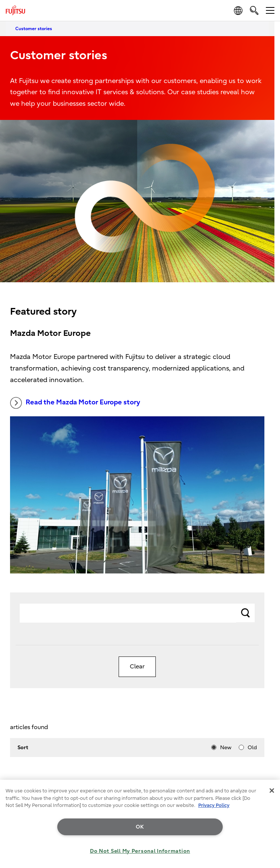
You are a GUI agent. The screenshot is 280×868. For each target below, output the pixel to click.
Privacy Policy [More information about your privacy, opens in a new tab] (214, 805)
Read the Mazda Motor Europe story (75, 403)
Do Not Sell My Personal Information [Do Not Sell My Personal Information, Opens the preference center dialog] (140, 851)
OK (140, 827)
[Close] (272, 791)
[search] (254, 10)
